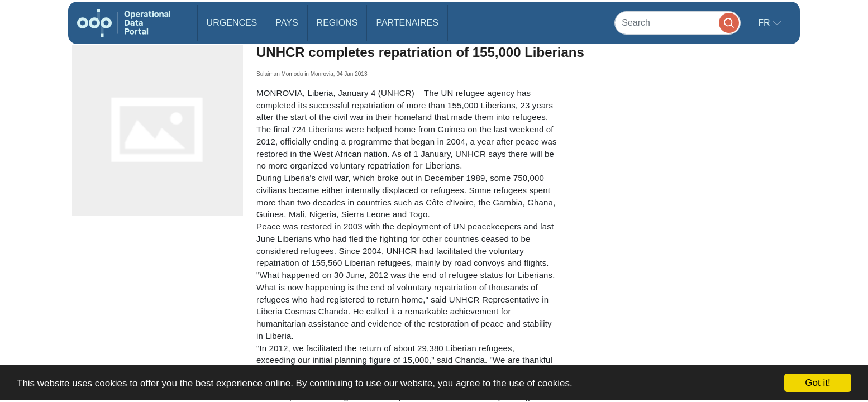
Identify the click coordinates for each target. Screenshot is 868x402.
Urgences (232, 23)
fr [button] (765, 23)
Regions (337, 23)
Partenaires (407, 23)
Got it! (817, 383)
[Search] (678, 23)
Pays (287, 23)
